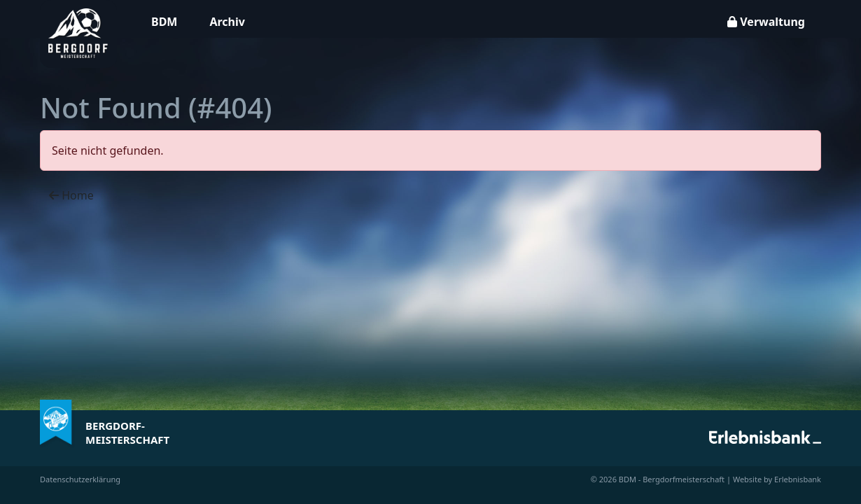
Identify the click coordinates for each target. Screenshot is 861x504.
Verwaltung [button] (766, 22)
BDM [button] (164, 22)
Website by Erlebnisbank (777, 479)
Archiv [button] (227, 22)
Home (71, 195)
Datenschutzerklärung (80, 479)
